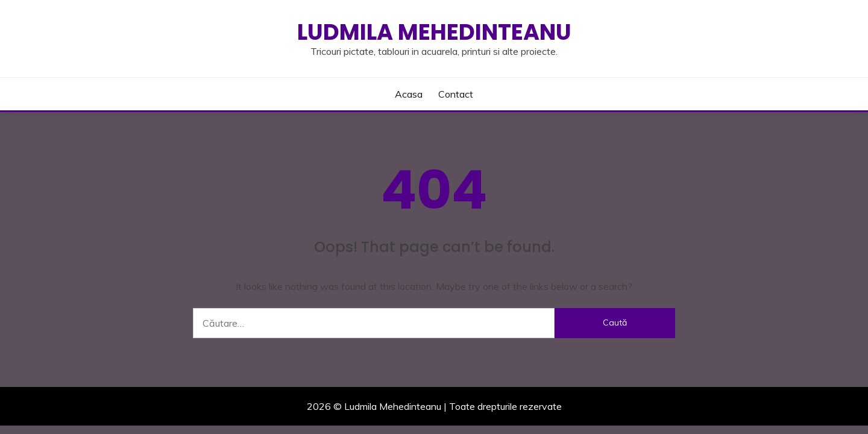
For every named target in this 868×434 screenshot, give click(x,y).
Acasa (409, 94)
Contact (456, 94)
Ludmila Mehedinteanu (434, 32)
